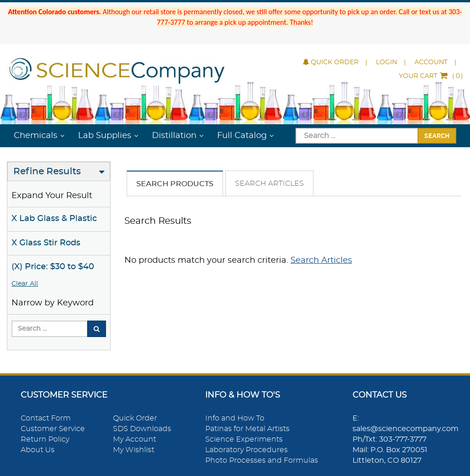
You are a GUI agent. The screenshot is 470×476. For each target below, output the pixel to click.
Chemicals (36, 136)
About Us (38, 450)
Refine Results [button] (47, 172)
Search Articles (269, 183)
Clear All (25, 284)
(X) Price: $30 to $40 (53, 267)
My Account (134, 439)
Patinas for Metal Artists (247, 429)
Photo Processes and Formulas (262, 460)
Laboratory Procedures (246, 450)
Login (386, 62)
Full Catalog (242, 136)
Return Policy (45, 439)
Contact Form (46, 418)
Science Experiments (244, 439)
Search (437, 135)
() (431, 76)
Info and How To (235, 418)
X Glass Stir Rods (46, 243)
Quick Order (331, 62)
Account (431, 62)
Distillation (174, 136)
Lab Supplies (105, 136)
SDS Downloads (142, 429)
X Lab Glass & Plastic (54, 219)
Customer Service (53, 429)
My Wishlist (134, 450)
